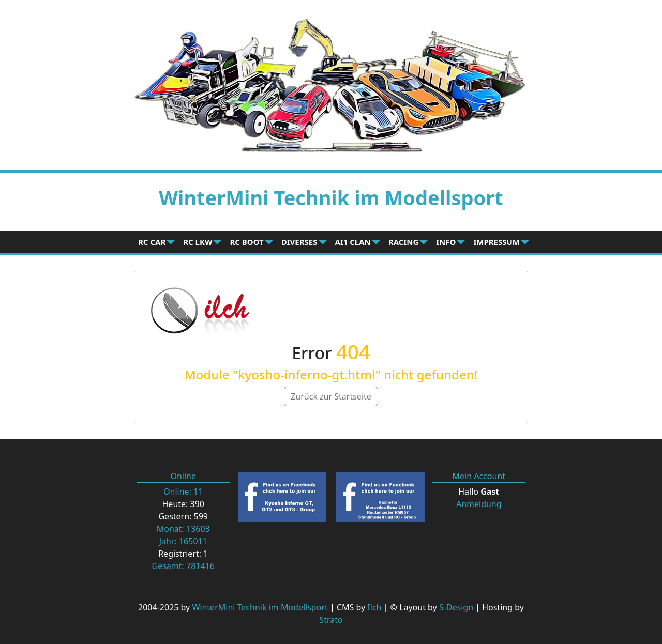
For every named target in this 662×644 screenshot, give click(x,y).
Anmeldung (479, 504)
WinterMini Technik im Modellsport (260, 607)
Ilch (374, 607)
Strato (331, 620)
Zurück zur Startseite (331, 396)
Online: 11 (183, 492)
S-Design (456, 607)
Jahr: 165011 (183, 541)
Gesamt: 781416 (183, 566)
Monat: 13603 (183, 529)
